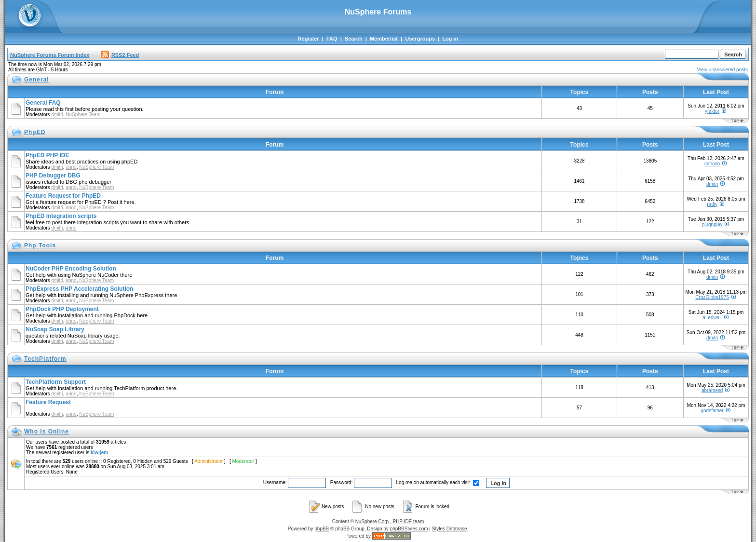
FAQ (332, 39)
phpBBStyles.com (409, 529)
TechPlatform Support (56, 382)
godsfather (712, 411)
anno (71, 167)
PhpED (35, 132)
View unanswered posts (722, 70)
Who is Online (47, 432)
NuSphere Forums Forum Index (50, 55)
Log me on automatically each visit (438, 482)
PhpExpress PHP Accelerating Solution (79, 289)
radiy (712, 204)
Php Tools (40, 245)
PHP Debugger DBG (53, 176)
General (37, 80)
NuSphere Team (83, 115)
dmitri (57, 115)
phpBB (322, 529)
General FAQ (43, 103)
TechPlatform (45, 359)
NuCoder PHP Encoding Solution (71, 269)
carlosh (712, 164)
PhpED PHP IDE (47, 155)
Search (354, 39)
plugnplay (712, 224)
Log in (450, 39)
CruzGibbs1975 (712, 297)
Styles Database (450, 529)
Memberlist (384, 39)
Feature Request (48, 402)
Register (309, 39)
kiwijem (99, 453)
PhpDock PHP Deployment (62, 309)
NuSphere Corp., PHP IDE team (390, 522)
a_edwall (712, 318)
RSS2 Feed (120, 55)
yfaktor (712, 111)
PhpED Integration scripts (61, 216)
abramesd (712, 390)
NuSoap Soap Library (55, 329)
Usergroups (420, 39)
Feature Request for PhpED (63, 196)
